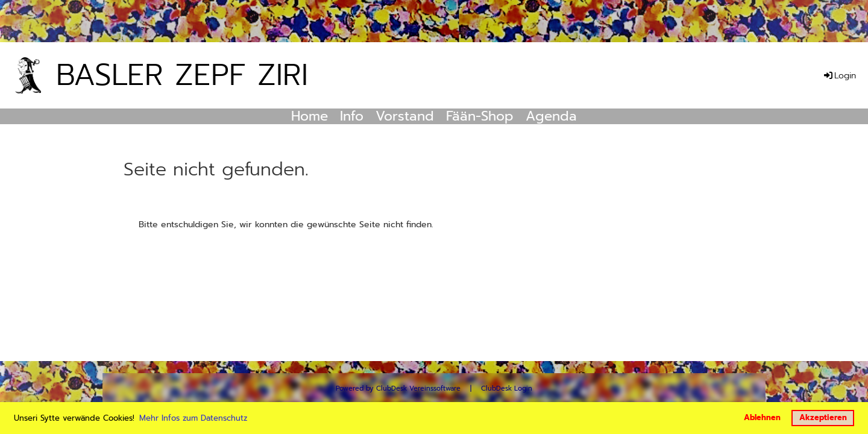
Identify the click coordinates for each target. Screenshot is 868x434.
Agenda (551, 116)
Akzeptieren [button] (823, 417)
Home (310, 116)
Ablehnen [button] (762, 417)
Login (839, 76)
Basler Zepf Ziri (182, 75)
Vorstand (405, 116)
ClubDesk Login (507, 388)
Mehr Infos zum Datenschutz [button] (193, 418)
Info (352, 116)
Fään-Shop (480, 116)
